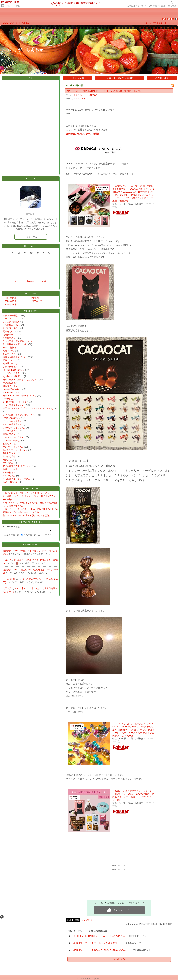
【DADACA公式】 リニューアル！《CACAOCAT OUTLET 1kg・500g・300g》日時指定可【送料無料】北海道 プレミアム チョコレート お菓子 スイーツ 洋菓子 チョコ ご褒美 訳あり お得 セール (133, 730)
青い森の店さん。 (11, 383)
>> (135, 6)
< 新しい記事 (78, 78)
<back (17, 281)
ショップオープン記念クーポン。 (19, 341)
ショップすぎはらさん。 (14, 437)
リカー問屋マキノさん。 (14, 405)
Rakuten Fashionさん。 (14, 370)
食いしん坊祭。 (10, 456)
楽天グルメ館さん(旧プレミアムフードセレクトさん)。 (29, 408)
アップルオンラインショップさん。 (20, 415)
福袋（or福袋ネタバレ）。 (15, 357)
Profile (30, 178)
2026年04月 (10, 298)
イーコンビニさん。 (12, 373)
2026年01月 (37, 298)
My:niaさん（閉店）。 (13, 376)
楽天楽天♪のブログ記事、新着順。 (84, 134)
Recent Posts (30, 488)
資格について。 (10, 360)
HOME (4, 23)
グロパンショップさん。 (14, 428)
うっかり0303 (10, 579)
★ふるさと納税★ (11, 322)
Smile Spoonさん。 (12, 418)
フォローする (31, 237)
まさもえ (7, 560)
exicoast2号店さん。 (13, 389)
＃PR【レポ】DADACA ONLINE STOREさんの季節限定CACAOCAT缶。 (104, 91)
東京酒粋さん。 (10, 472)
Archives (31, 293)
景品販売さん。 (10, 338)
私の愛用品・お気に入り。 (15, 344)
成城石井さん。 (10, 434)
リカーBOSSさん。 (12, 440)
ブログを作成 (159, 6)
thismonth (31, 281)
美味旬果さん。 (10, 453)
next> (44, 281)
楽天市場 (172, 6)
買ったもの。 (9, 332)
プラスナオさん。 (11, 367)
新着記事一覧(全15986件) (120, 78)
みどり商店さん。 (11, 431)
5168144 (168, 19)
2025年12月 (37, 301)
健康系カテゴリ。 (11, 364)
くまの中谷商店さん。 (13, 424)
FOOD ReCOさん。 (12, 392)
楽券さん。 (8, 460)
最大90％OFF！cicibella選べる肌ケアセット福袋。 (27, 516)
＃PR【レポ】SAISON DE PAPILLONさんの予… (99, 936)
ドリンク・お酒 (12, 6)
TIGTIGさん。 (9, 476)
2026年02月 (10, 304)
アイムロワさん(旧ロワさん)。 (17, 466)
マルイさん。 (9, 463)
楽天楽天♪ (8, 551)
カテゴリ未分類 (10, 316)
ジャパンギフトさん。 (13, 421)
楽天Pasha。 (9, 351)
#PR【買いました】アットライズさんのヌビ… (98, 943)
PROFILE (24, 23)
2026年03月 (10, 301)
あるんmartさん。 (11, 444)
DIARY (14, 23)
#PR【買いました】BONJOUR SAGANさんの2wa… (101, 950)
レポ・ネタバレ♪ (11, 319)
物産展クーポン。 (11, 386)
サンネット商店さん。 (13, 447)
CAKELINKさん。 (11, 482)
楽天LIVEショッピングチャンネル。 (20, 396)
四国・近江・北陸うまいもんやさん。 (21, 380)
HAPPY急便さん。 (12, 348)
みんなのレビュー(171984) (85, 95)
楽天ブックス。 (10, 354)
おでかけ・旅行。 (11, 328)
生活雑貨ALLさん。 (12, 325)
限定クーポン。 (10, 335)
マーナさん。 (9, 399)
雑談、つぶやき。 (11, 469)
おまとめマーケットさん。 (15, 450)
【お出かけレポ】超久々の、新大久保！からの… (26, 493)
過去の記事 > (162, 78)
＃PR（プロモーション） (15, 402)
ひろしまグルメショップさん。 (18, 479)
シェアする (87, 920)
